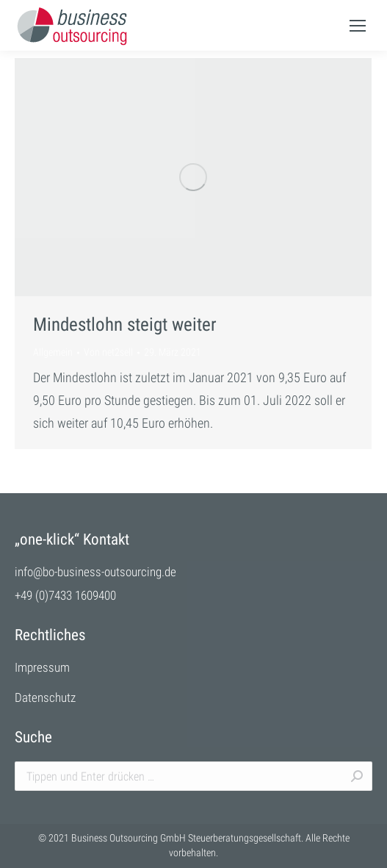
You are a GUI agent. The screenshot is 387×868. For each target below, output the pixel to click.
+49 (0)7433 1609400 (65, 595)
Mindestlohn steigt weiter (125, 324)
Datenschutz (45, 697)
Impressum (42, 667)
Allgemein (53, 352)
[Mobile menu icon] (358, 26)
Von (108, 352)
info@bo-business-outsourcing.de (95, 572)
